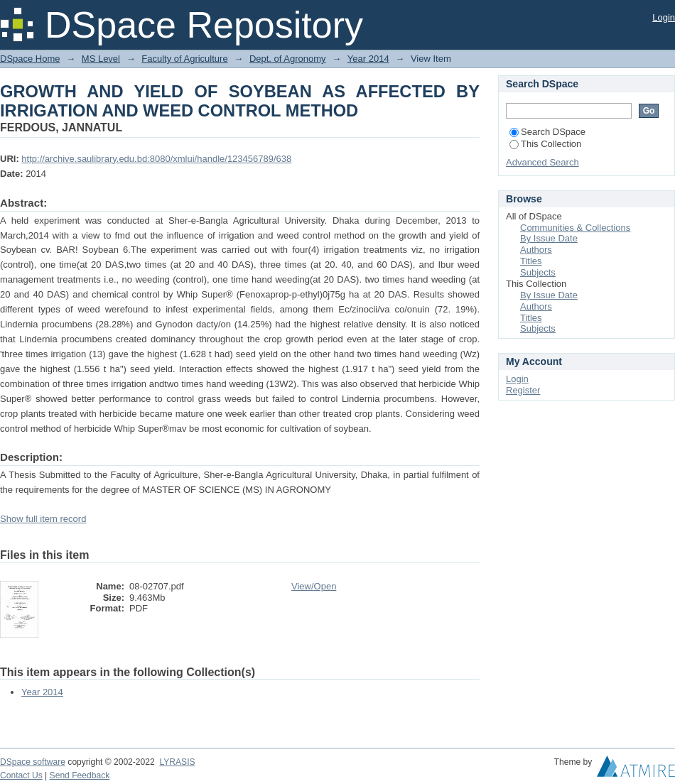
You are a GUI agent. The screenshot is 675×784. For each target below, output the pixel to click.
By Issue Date (549, 238)
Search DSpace (547, 132)
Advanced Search (542, 162)
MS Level (101, 59)
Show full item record (43, 519)
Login (664, 17)
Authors (536, 250)
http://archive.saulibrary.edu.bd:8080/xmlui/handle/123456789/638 (156, 159)
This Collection (545, 144)
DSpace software (33, 762)
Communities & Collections (575, 228)
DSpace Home (30, 59)
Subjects (538, 272)
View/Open (314, 586)
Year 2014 (368, 59)
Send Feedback (80, 775)
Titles (531, 261)
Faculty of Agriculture (184, 59)
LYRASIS (177, 762)
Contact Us (21, 775)
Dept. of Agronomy (288, 59)
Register (523, 390)
